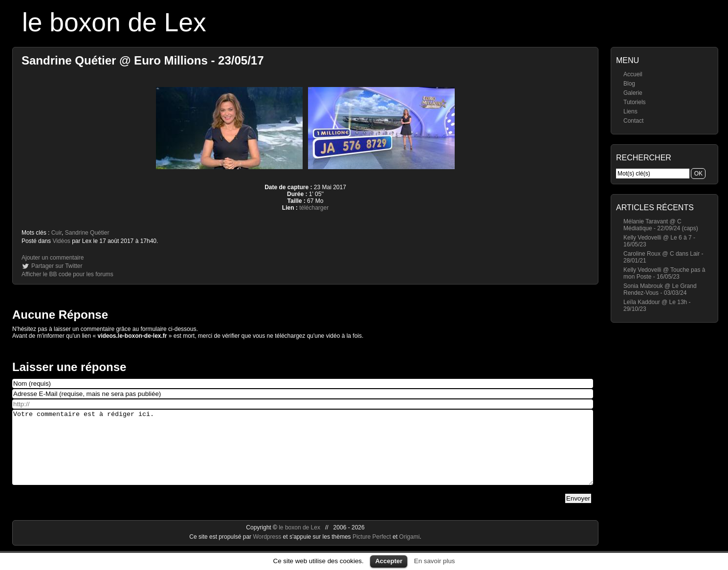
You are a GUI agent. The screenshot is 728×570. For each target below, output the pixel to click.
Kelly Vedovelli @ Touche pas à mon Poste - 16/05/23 (664, 273)
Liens (630, 111)
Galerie (633, 93)
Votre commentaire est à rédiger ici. (303, 455)
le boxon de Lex (114, 22)
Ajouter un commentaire (53, 258)
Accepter (389, 561)
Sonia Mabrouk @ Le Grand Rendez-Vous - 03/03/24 (660, 289)
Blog (629, 84)
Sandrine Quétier (87, 233)
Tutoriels (635, 102)
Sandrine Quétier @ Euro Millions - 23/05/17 (143, 60)
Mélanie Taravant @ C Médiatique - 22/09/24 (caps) (661, 225)
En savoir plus (435, 561)
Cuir (56, 233)
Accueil (633, 74)
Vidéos (61, 241)
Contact (633, 121)
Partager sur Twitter (57, 266)
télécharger (314, 208)
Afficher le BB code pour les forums (67, 274)
